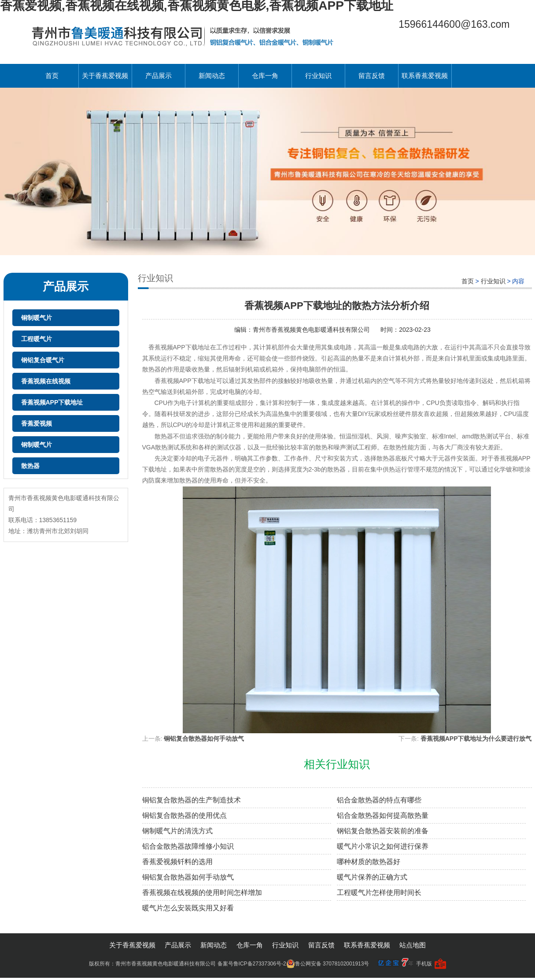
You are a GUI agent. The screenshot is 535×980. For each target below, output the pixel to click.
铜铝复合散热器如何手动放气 (204, 739)
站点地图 (413, 945)
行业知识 (318, 76)
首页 (52, 76)
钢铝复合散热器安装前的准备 (383, 831)
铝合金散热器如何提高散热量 (383, 815)
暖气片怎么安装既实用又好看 (188, 908)
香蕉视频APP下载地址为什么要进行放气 (476, 739)
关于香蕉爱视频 (105, 76)
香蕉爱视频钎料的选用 (177, 862)
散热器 (30, 466)
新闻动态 (212, 76)
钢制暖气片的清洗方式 (177, 831)
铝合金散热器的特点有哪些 (379, 800)
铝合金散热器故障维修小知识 (188, 846)
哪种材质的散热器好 (369, 862)
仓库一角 (265, 76)
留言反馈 (372, 76)
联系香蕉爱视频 (425, 76)
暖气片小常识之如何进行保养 (383, 846)
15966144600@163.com (454, 24)
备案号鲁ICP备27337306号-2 (252, 964)
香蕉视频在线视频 (46, 381)
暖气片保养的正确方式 (372, 877)
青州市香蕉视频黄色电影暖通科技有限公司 (312, 330)
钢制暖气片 (37, 445)
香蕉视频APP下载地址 (52, 402)
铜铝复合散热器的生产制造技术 (192, 800)
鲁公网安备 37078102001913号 (328, 964)
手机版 (424, 964)
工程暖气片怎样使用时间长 (379, 893)
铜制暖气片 (37, 318)
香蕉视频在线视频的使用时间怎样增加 (202, 893)
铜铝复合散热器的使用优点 (184, 815)
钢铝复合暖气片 (43, 360)
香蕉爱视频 (37, 423)
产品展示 (159, 76)
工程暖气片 (37, 339)
